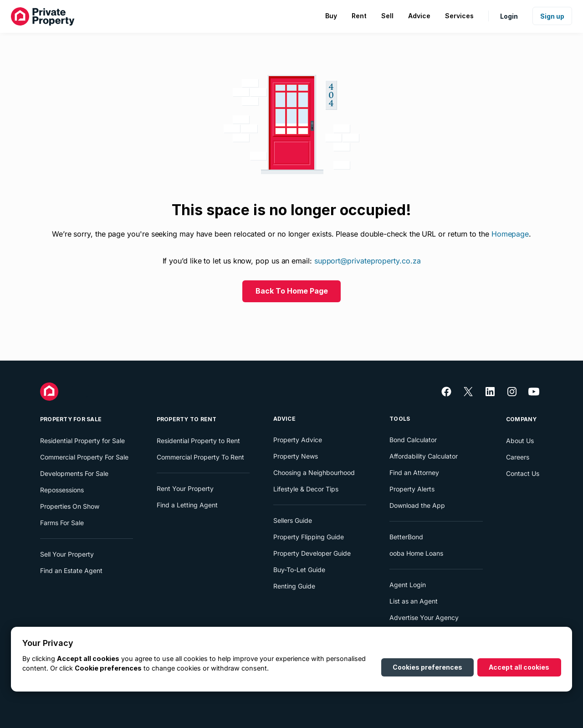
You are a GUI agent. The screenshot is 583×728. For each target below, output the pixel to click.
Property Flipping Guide (309, 537)
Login (509, 16)
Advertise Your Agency (424, 617)
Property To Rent (187, 419)
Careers (518, 457)
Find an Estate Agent (71, 571)
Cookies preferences (427, 667)
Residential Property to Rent (198, 441)
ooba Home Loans (416, 553)
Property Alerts (412, 489)
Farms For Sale (62, 523)
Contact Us (523, 473)
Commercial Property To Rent (200, 457)
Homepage (510, 234)
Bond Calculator (413, 440)
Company (522, 419)
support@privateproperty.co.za (368, 261)
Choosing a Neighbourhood (314, 472)
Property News (296, 456)
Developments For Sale (74, 473)
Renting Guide (294, 586)
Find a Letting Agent (187, 505)
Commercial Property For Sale (84, 457)
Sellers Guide (293, 520)
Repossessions (62, 490)
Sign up (552, 16)
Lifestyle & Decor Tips (306, 489)
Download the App (417, 505)
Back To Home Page (292, 291)
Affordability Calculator (424, 456)
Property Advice (298, 440)
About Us (520, 441)
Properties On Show (70, 506)
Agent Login (408, 585)
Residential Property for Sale (82, 441)
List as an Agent (414, 601)
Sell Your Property (67, 554)
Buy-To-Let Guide (299, 570)
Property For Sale (71, 419)
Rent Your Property (185, 488)
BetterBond (406, 537)
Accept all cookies (519, 667)
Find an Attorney (414, 472)
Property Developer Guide (312, 553)
